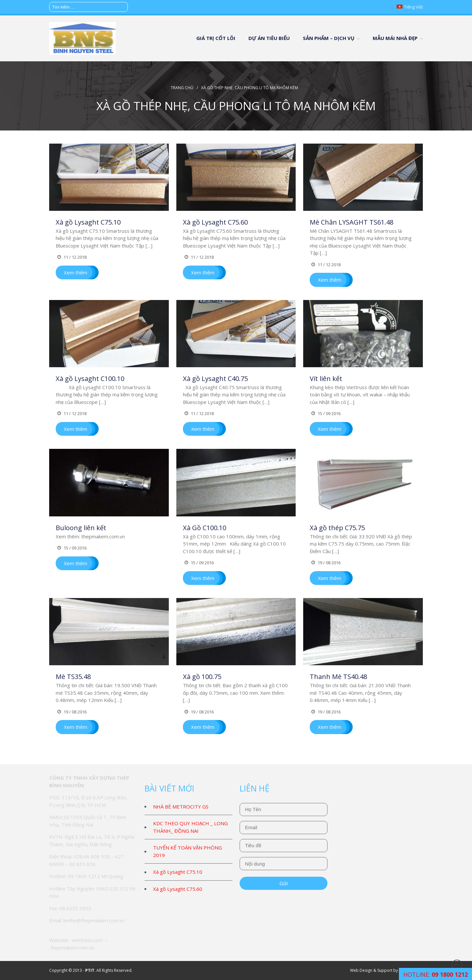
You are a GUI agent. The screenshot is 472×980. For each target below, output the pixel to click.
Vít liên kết (326, 379)
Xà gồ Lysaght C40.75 (215, 379)
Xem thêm (76, 272)
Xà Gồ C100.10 (205, 528)
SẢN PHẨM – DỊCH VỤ (329, 38)
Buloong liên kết (81, 528)
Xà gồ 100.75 (202, 677)
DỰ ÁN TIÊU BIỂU (269, 38)
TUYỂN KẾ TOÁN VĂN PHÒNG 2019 (187, 851)
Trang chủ (182, 88)
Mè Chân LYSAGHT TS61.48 (352, 222)
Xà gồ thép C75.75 (337, 528)
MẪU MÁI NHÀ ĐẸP (395, 38)
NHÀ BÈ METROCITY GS (181, 807)
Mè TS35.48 (73, 677)
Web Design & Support (371, 970)
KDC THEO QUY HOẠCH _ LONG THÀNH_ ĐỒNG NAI (190, 827)
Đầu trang (457, 965)
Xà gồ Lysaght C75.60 (215, 222)
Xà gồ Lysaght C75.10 (88, 222)
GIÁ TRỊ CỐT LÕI (216, 38)
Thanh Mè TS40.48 (338, 677)
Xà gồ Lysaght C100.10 (90, 379)
